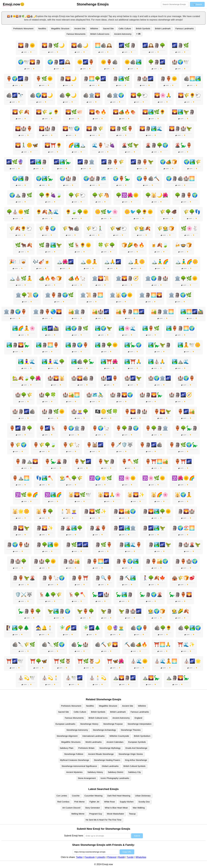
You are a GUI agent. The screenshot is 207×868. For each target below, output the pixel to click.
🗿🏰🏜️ (71, 561)
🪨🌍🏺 (139, 628)
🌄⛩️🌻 (53, 145)
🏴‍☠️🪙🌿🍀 (106, 411)
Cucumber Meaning (93, 796)
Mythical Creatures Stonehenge (75, 760)
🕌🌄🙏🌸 (109, 495)
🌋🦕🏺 (183, 145)
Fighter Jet (94, 802)
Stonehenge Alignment (67, 736)
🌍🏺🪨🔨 (148, 178)
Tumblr (130, 857)
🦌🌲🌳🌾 (50, 595)
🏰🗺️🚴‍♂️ (95, 395)
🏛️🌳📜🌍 (27, 295)
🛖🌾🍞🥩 (183, 578)
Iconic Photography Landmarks (115, 778)
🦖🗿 (106, 611)
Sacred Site (108, 29)
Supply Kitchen (127, 802)
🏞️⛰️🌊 (180, 362)
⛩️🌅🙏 (162, 644)
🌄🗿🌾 (95, 129)
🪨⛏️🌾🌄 (106, 644)
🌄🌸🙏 (163, 95)
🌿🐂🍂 (24, 245)
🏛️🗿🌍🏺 (15, 312)
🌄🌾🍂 (21, 112)
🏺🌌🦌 (47, 428)
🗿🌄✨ (45, 528)
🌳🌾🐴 (101, 195)
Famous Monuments (76, 34)
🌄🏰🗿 (47, 129)
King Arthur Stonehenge (136, 760)
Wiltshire (94, 29)
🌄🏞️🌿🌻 (154, 112)
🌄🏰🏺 (24, 129)
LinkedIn (101, 857)
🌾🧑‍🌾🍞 (166, 228)
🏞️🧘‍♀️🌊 (27, 362)
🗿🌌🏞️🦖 (154, 528)
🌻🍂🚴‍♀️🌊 (47, 212)
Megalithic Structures (71, 742)
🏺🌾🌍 (18, 445)
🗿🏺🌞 (169, 79)
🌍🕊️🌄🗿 (29, 62)
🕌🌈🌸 (160, 495)
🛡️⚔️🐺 (24, 595)
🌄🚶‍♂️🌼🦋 (27, 145)
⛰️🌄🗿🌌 (124, 678)
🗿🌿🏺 (103, 545)
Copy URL (127, 852)
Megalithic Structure (60, 29)
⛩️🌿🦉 (62, 661)
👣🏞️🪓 (45, 478)
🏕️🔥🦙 (77, 278)
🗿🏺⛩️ (80, 578)
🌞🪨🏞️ (133, 62)
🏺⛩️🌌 (183, 461)
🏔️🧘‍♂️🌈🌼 (187, 262)
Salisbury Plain (66, 748)
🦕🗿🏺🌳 (29, 611)
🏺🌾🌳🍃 (45, 445)
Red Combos (63, 802)
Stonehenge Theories (131, 730)
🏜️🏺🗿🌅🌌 (130, 312)
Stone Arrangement (87, 778)
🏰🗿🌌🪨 (24, 411)
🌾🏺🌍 (47, 228)
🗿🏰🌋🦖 (189, 545)
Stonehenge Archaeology (104, 730)
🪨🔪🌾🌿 (24, 644)
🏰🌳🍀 (47, 395)
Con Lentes (62, 796)
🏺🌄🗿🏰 (136, 411)
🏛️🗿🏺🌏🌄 (47, 312)
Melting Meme (78, 814)
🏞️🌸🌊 (127, 328)
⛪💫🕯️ (50, 678)
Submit (137, 836)
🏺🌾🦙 (71, 445)
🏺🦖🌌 (83, 461)
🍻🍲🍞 (183, 245)
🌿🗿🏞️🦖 (50, 245)
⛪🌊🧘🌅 (166, 661)
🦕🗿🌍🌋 (151, 595)
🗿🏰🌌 (145, 79)
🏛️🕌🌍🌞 (121, 295)
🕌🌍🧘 (183, 495)
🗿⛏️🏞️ (127, 578)
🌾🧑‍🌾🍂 (142, 228)
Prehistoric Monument (23, 29)
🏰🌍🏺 (186, 378)
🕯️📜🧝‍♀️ (68, 511)
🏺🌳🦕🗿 (186, 428)
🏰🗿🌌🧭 (180, 395)
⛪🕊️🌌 (74, 678)
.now (11, 4)
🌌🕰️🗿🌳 (154, 45)
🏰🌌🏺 (109, 378)
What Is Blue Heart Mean (116, 808)
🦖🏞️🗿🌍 (59, 611)
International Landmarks (93, 736)
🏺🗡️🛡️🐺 (121, 445)
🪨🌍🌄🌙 (41, 95)
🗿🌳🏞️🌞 (47, 545)
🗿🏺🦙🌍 (53, 578)
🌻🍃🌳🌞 (77, 212)
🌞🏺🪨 (109, 62)
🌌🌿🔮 (15, 162)
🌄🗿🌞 (27, 45)
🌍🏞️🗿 (21, 178)
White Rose (110, 802)
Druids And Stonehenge (136, 748)
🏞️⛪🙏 (157, 362)
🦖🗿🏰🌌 (130, 611)
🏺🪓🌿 (130, 461)
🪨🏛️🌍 (115, 95)
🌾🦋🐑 (118, 228)
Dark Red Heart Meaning (119, 796)
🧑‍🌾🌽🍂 (180, 611)
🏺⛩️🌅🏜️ (157, 461)
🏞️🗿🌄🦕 (18, 345)
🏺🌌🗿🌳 (21, 428)
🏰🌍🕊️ (180, 62)
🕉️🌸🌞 (127, 478)
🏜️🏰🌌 (101, 312)
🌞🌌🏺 (86, 62)
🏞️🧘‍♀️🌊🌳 (53, 362)
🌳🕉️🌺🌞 (127, 195)
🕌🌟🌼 (21, 511)
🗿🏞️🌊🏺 (130, 545)
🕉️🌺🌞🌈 (183, 478)
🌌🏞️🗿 (39, 162)
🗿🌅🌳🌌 (95, 79)
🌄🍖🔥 (98, 112)
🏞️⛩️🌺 (109, 362)
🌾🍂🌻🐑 (21, 228)
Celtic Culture (125, 29)
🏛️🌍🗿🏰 (157, 278)
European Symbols (137, 742)
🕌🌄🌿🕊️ (80, 495)
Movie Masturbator (116, 814)
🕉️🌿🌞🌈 (27, 495)
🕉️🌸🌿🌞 (154, 478)
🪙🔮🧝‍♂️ (115, 628)
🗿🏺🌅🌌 (98, 561)
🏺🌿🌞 (44, 79)
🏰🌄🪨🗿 (83, 378)
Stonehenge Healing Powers (107, 760)
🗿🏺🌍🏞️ (127, 561)
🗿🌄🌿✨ (95, 511)
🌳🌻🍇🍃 (50, 195)
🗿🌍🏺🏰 (18, 545)
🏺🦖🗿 (106, 461)
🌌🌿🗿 (127, 45)
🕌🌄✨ (136, 495)
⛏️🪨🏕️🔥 (136, 644)
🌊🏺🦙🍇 (103, 145)
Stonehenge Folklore (74, 754)
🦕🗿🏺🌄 (180, 595)
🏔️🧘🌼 (136, 262)
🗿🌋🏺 (98, 528)
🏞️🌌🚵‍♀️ (50, 328)
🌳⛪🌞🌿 (18, 212)
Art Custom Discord (71, 808)
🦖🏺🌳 (86, 611)
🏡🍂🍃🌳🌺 (27, 378)
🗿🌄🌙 (68, 79)
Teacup (132, 814)
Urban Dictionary (143, 796)
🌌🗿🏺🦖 (142, 162)
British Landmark (163, 29)
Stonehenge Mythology (110, 748)
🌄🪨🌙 (80, 45)
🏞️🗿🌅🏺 (47, 345)
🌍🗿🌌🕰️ (59, 62)
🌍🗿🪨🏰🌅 (180, 178)
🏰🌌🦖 (133, 378)
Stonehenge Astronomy (77, 730)
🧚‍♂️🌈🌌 (68, 628)
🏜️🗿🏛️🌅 (162, 312)
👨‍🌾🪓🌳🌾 (71, 478)
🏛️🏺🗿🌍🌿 (59, 295)
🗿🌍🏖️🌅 (183, 528)
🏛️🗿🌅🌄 (151, 295)
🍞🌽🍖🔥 (133, 245)
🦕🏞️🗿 (124, 595)
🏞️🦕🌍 (133, 345)
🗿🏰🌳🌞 (45, 561)
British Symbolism (142, 736)
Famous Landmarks (185, 29)
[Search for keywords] (175, 4)
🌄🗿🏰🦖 (180, 129)
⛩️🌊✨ (186, 644)
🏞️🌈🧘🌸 (24, 328)
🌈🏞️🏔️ (77, 145)
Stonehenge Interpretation (139, 724)
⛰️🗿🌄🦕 (178, 678)
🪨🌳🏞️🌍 (189, 628)
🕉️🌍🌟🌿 (101, 478)
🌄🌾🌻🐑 (189, 95)
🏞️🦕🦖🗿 (160, 345)
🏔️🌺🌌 (65, 262)
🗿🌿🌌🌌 (77, 545)
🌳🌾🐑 (77, 195)
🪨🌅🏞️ (192, 79)
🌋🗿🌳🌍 (157, 145)
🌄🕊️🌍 (71, 129)
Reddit (121, 857)
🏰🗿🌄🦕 (151, 395)
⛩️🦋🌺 (115, 661)
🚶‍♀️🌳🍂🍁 (154, 578)
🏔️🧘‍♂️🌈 (160, 262)
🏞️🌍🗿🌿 (77, 328)
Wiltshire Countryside (119, 736)
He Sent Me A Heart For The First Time (103, 820)
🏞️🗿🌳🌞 (106, 345)
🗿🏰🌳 (18, 561)
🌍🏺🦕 (121, 178)
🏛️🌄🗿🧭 (127, 278)
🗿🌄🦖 (21, 528)
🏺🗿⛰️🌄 (27, 461)
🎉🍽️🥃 (18, 262)
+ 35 (138, 34)
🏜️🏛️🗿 (77, 312)
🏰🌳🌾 (24, 395)
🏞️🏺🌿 (151, 328)
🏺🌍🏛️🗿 (74, 428)
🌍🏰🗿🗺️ (95, 178)
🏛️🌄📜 (101, 278)
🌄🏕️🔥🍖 (124, 112)
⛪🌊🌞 (139, 661)
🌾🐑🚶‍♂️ (95, 228)
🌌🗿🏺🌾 (113, 162)
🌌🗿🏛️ (86, 162)
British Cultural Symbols (134, 766)
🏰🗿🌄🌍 (121, 395)
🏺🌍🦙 (101, 428)
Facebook (90, 857)
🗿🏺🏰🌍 (186, 561)
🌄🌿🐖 (74, 112)
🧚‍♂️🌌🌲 (92, 628)
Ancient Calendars (115, 742)
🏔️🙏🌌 (113, 262)
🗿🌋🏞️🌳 (71, 528)
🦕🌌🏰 (101, 595)
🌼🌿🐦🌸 (106, 212)
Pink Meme (79, 802)
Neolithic (42, 29)
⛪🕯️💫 (98, 678)
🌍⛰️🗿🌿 (21, 195)
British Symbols (143, 29)
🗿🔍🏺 (103, 578)
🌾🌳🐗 (168, 212)
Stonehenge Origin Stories (131, 754)
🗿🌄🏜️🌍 (124, 511)
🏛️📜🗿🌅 (92, 295)
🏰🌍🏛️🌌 (160, 378)
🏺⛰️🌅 (21, 478)
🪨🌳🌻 (163, 628)
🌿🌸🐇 (189, 228)
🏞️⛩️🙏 (133, 362)
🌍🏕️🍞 (169, 162)
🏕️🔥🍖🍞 (50, 278)
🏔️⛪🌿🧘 (21, 278)
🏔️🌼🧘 (89, 262)
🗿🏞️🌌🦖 (160, 545)
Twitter (79, 857)
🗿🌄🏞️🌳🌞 (157, 511)
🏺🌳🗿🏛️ (157, 428)
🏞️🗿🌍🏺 (77, 345)
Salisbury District (116, 772)
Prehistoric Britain (86, 748)
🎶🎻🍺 (41, 262)
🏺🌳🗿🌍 (127, 428)
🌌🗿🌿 (180, 45)
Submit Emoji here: (74, 836)
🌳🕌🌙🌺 (157, 195)
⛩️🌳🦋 (39, 661)
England (138, 718)
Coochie (76, 796)
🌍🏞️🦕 (45, 178)
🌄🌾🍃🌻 (47, 112)
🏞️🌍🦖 (103, 328)
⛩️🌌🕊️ (15, 661)
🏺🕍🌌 (95, 445)
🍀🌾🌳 (106, 245)
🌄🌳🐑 (139, 95)
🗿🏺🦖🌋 (24, 578)
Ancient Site (80, 29)
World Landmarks (94, 742)
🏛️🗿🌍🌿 (180, 295)
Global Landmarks (110, 766)
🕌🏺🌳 (45, 511)
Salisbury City (134, 772)
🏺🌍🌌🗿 (18, 79)
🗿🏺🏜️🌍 (157, 561)
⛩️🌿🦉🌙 (89, 661)
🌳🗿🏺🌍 (186, 195)
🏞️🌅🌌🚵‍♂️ (192, 312)
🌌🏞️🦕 (62, 162)
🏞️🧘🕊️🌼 (189, 345)
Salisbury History (95, 772)
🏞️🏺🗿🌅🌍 (180, 328)
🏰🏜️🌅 (71, 395)
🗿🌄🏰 (186, 511)
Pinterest (112, 857)
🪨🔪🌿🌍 (53, 644)
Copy (24, 52)
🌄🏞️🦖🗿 (183, 112)
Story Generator (92, 808)
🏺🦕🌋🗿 (56, 461)
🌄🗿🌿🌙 (53, 45)
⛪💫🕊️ (27, 678)
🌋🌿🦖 (130, 145)
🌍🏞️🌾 (192, 162)
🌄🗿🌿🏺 (121, 129)
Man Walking (139, 808)
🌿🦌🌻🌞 (80, 245)
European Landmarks (65, 724)
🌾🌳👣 (192, 212)
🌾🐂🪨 (71, 228)
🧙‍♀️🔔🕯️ (44, 628)
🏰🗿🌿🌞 (53, 411)
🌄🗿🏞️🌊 (151, 129)
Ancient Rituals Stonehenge (101, 754)
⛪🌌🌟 (192, 661)
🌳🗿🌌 (157, 62)
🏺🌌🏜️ (186, 411)
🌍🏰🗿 (68, 178)
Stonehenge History (89, 724)
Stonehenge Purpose (113, 724)
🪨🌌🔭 (15, 95)
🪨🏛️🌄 (92, 95)
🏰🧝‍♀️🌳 (80, 411)
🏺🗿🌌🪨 (151, 445)
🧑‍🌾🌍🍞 (157, 611)
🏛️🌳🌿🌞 (186, 278)
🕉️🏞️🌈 (53, 495)
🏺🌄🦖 (162, 411)
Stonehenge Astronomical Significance (79, 766)
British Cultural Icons (100, 34)
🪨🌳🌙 (68, 95)
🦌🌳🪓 (77, 595)
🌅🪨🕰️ (103, 45)
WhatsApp (141, 857)
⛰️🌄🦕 (151, 678)
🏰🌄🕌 (56, 378)
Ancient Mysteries (74, 772)
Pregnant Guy (96, 814)
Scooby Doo (144, 802)
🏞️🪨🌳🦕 (83, 362)
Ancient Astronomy (123, 34)
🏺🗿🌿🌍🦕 (183, 445)
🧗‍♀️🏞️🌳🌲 (18, 628)
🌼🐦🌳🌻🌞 (139, 212)
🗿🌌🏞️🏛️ (124, 528)
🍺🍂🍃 (160, 245)
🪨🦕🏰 (80, 644)
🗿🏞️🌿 (121, 79)
